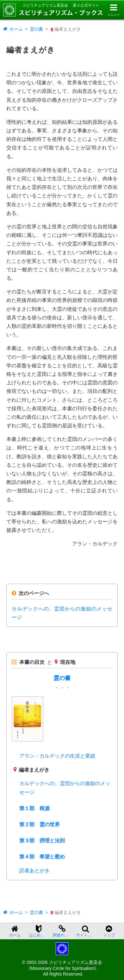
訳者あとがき (34, 871)
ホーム (16, 29)
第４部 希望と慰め (42, 857)
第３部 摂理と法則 (42, 841)
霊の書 (36, 29)
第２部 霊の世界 (40, 824)
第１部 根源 (34, 808)
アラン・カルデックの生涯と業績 (57, 756)
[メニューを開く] (113, 10)
